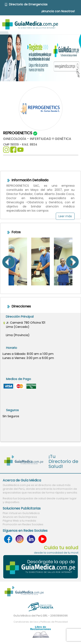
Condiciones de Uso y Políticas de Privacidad (41, 622)
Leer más (65, 216)
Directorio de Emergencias (28, 4)
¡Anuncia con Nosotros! (58, 11)
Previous (3, 262)
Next (78, 262)
